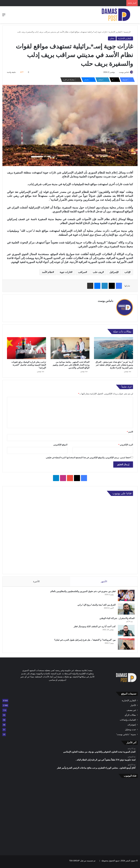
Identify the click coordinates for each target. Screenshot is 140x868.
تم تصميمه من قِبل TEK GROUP (82, 862)
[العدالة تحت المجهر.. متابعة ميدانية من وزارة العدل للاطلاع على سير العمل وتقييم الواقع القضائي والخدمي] (70, 347)
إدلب (127, 272)
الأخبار (133, 707)
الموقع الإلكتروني (60, 443)
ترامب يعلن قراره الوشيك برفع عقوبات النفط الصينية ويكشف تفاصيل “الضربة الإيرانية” (29, 363)
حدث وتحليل (130, 731)
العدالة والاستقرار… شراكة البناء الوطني (115, 619)
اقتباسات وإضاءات (128, 722)
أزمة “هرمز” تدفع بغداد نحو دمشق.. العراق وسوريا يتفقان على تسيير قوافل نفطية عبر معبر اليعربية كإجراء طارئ (114, 363)
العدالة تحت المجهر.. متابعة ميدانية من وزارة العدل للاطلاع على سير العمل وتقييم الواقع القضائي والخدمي (71, 363)
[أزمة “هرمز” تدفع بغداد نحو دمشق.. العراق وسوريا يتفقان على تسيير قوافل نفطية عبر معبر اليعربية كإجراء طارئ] (114, 347)
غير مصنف (131, 712)
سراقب (82, 272)
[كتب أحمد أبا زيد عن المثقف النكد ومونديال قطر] (125, 631)
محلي (112, 38)
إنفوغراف (132, 726)
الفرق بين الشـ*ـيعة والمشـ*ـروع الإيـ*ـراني (95, 605)
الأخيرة (36, 580)
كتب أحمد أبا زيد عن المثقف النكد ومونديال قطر (93, 627)
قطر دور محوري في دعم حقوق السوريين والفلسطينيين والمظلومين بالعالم (81, 592)
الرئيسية (128, 32)
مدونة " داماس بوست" (126, 736)
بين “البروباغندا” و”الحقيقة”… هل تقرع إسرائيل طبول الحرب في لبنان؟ (83, 640)
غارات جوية (65, 272)
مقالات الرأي (130, 717)
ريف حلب (98, 272)
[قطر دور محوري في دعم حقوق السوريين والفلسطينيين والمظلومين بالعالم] (125, 596)
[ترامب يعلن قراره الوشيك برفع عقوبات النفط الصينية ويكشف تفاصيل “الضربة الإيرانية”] (26, 347)
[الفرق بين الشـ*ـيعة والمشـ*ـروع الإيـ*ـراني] (125, 609)
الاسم (130, 431)
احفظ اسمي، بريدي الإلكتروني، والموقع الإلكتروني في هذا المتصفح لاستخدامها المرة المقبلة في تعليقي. (88, 456)
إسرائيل (113, 272)
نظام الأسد (47, 272)
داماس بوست (122, 72)
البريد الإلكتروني (126, 443)
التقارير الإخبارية (115, 32)
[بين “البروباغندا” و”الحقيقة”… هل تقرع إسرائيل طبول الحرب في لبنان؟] (125, 644)
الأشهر (104, 580)
